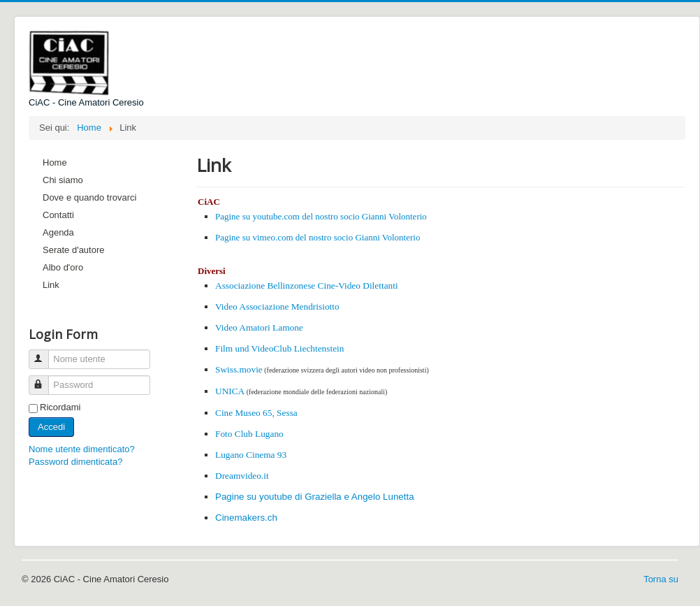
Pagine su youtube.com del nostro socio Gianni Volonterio (321, 216)
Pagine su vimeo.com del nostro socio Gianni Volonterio (318, 237)
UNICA (230, 391)
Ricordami (60, 407)
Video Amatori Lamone (259, 327)
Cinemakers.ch (246, 518)
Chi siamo (63, 180)
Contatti (58, 215)
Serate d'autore (74, 250)
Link (51, 285)
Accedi (51, 427)
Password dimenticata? (75, 462)
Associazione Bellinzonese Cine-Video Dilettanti (307, 286)
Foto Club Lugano (249, 434)
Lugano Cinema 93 (251, 455)
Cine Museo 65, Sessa (256, 413)
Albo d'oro (63, 267)
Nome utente (45, 353)
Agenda (58, 232)
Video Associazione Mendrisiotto (277, 306)
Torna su (661, 579)
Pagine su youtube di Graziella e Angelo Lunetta (315, 497)
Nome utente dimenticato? (82, 449)
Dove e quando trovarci (89, 197)
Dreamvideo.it (242, 476)
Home (55, 163)
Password (45, 379)
